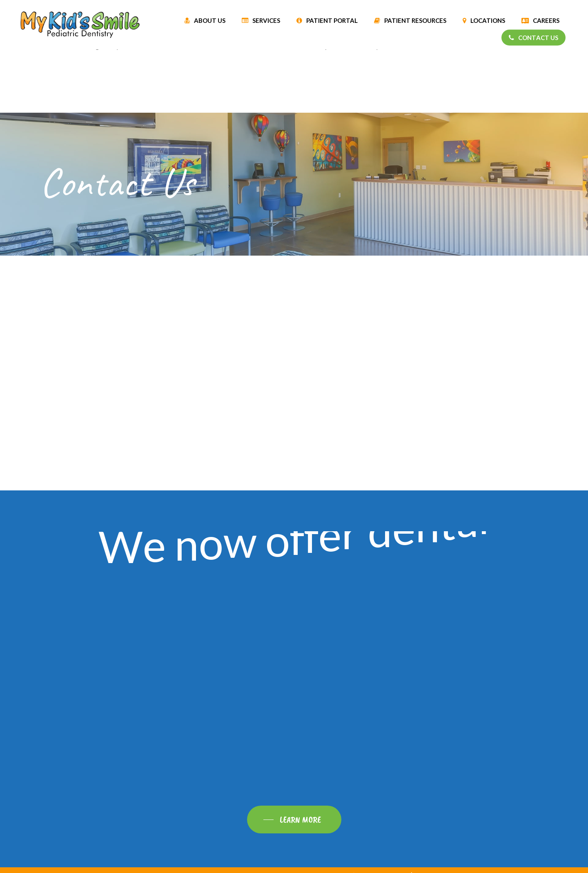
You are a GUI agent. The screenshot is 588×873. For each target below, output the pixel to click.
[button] (294, 820)
